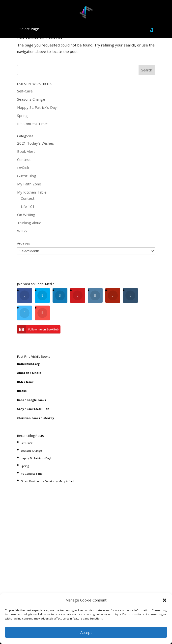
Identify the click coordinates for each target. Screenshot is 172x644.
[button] (165, 600)
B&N (20, 382)
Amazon (23, 373)
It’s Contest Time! (32, 124)
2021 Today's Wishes (36, 143)
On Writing (26, 215)
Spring (22, 115)
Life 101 (28, 206)
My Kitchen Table (32, 192)
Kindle (37, 373)
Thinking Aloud (29, 223)
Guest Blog (27, 176)
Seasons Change (31, 99)
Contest (24, 159)
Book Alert (26, 151)
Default (23, 168)
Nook (30, 382)
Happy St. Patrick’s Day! (37, 107)
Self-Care (25, 91)
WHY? (22, 231)
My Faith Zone (29, 184)
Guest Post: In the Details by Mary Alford (47, 481)
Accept (86, 632)
